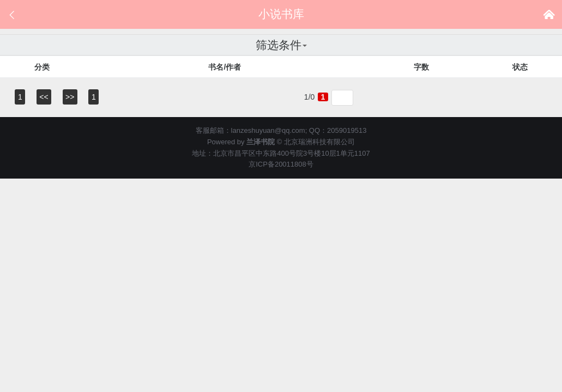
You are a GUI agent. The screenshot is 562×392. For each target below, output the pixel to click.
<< (44, 97)
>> (70, 97)
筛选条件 (281, 45)
